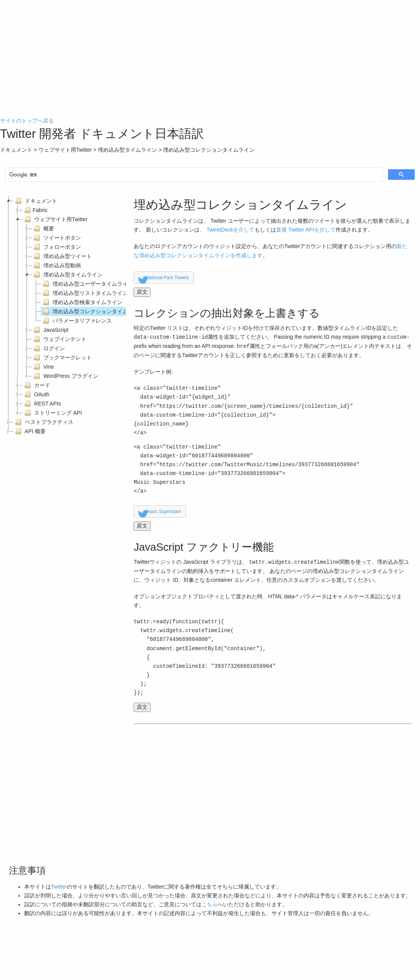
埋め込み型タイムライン (67, 275)
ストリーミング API (52, 413)
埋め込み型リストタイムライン (84, 293)
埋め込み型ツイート (62, 256)
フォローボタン (56, 247)
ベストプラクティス (43, 422)
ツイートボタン (56, 238)
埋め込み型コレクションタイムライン (93, 311)
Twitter (59, 887)
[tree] (63, 316)
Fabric (35, 210)
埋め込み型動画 (56, 265)
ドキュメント (35, 201)
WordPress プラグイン (65, 376)
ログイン (48, 348)
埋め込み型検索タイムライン (82, 302)
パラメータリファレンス (76, 321)
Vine (43, 367)
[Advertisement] (210, 63)
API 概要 (30, 431)
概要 (43, 228)
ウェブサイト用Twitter (55, 219)
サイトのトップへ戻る (27, 121)
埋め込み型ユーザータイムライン (87, 284)
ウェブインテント (59, 339)
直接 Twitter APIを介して (306, 230)
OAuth (36, 394)
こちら (210, 904)
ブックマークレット (62, 358)
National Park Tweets (167, 278)
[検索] (193, 175)
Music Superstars (163, 512)
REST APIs (42, 404)
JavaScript (50, 330)
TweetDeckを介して (231, 230)
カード (36, 385)
